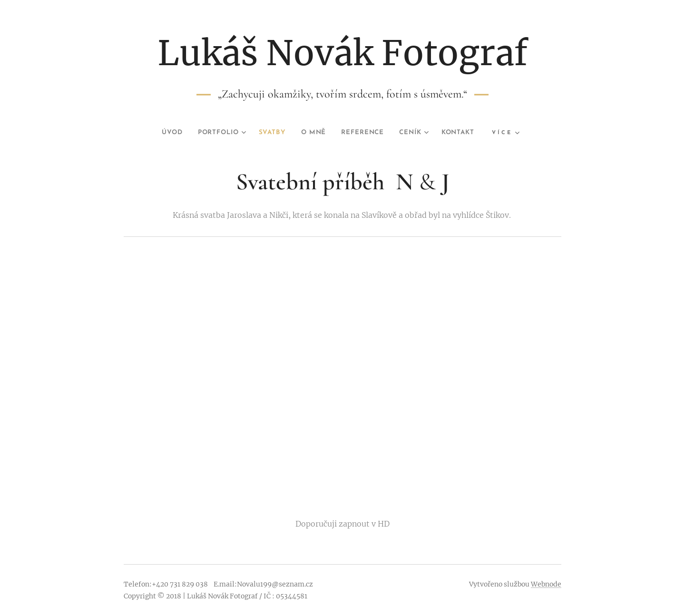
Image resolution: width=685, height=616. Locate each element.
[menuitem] (161, 133)
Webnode (546, 584)
